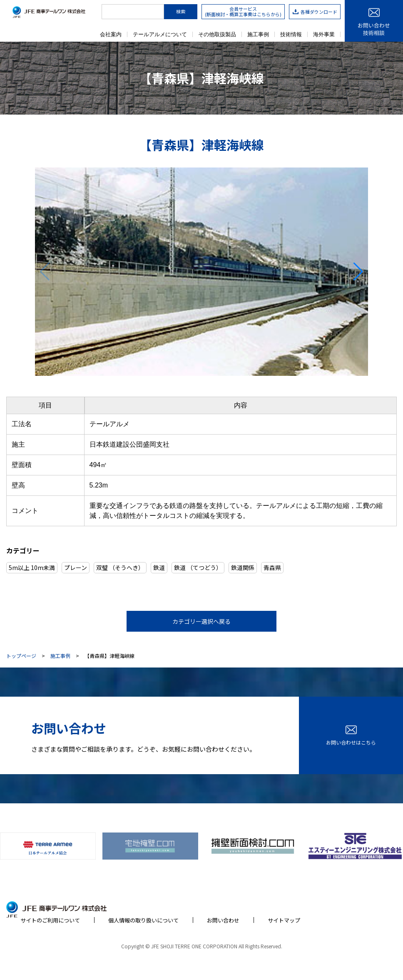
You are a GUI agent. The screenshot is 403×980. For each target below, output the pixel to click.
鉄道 (159, 567)
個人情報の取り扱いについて (143, 920)
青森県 (272, 567)
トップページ (21, 656)
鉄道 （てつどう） (198, 567)
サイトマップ (284, 920)
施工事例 (258, 34)
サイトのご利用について (50, 920)
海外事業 (324, 34)
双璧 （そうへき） (120, 567)
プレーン (76, 567)
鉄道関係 (243, 567)
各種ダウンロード (315, 12)
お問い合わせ (223, 920)
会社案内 (111, 34)
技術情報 (291, 34)
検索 (181, 11)
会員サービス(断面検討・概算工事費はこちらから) (243, 11)
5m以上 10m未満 (32, 567)
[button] (358, 272)
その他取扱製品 (217, 34)
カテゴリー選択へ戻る (201, 621)
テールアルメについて (160, 34)
